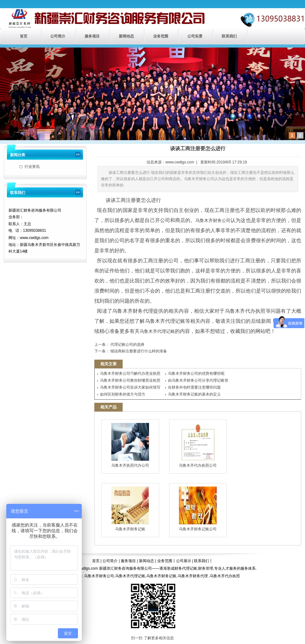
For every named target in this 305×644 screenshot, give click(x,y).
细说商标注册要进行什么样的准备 (138, 351)
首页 (24, 36)
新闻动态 (126, 36)
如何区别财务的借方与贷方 (123, 394)
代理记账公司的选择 (127, 345)
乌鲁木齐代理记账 (157, 331)
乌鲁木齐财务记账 (130, 509)
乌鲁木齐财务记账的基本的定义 (194, 394)
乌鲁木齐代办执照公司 (198, 445)
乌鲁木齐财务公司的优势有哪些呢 (196, 373)
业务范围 (161, 36)
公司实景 (195, 36)
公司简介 (58, 36)
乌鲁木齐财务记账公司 (198, 509)
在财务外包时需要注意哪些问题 (194, 387)
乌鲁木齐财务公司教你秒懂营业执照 (130, 380)
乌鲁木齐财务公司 (213, 221)
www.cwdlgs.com (180, 162)
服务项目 (92, 36)
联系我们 (229, 36)
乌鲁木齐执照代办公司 (130, 445)
